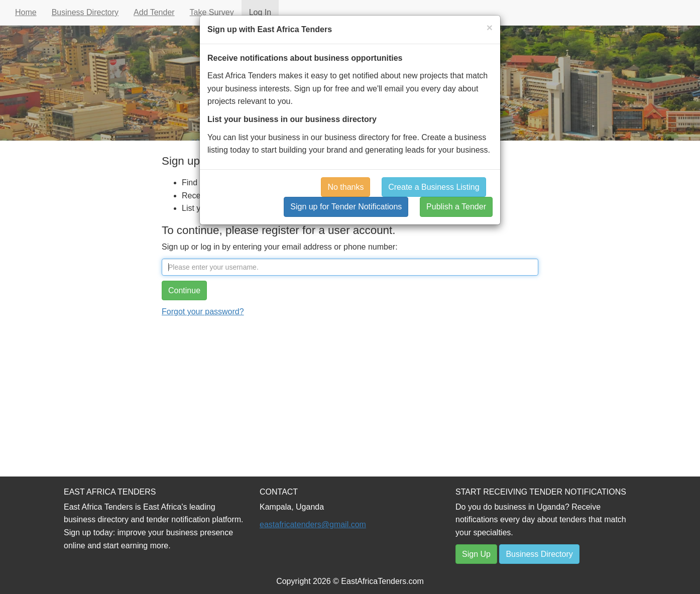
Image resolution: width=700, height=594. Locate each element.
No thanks (345, 187)
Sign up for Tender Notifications (346, 207)
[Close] (490, 27)
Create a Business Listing (434, 187)
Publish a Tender (456, 207)
